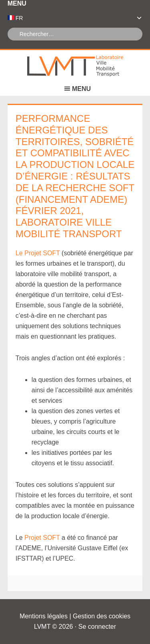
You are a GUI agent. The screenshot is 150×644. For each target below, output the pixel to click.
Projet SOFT (42, 538)
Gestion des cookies (102, 616)
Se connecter (97, 627)
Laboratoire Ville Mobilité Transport (75, 66)
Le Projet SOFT (38, 253)
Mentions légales (44, 616)
